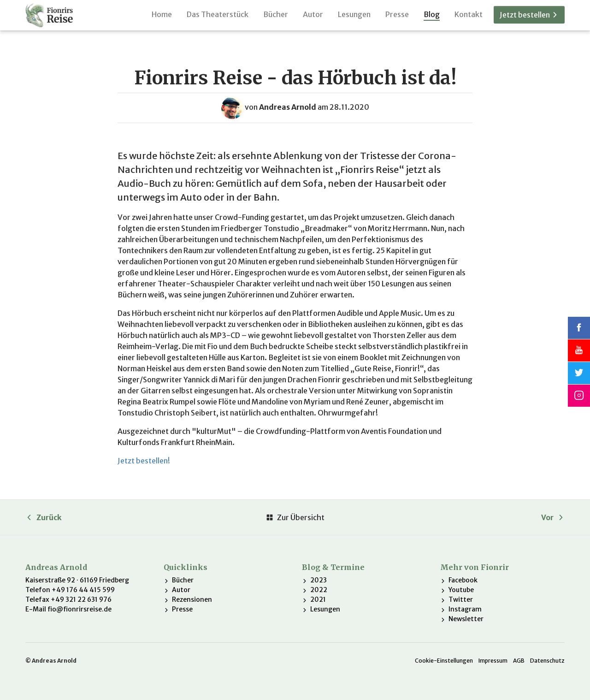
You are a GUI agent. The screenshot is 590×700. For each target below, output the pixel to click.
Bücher (276, 20)
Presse (397, 20)
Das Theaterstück (218, 20)
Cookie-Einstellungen (444, 661)
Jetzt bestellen (529, 21)
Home (162, 20)
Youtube (461, 590)
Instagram (465, 609)
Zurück (44, 517)
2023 (319, 580)
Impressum (493, 661)
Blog (432, 20)
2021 (318, 599)
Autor (313, 20)
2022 (319, 590)
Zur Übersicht (295, 517)
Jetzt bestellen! (144, 461)
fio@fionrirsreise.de (80, 609)
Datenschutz (547, 661)
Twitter (461, 599)
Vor (553, 517)
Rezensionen (192, 599)
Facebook (463, 580)
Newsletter (466, 619)
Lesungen (354, 20)
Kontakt (469, 20)
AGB (519, 661)
